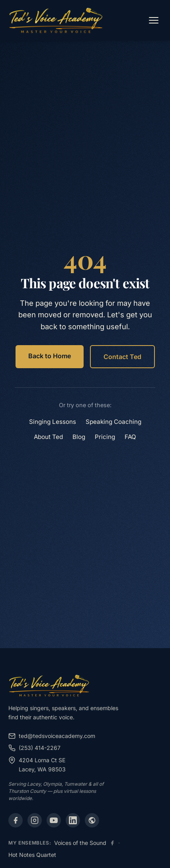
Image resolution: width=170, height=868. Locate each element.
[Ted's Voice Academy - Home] (56, 20)
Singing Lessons (53, 422)
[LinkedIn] (73, 820)
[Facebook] (16, 820)
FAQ (130, 437)
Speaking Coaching (113, 422)
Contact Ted (122, 357)
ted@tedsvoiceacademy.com (52, 736)
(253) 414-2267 (34, 748)
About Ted (48, 437)
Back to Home (50, 356)
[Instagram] (35, 820)
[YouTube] (54, 820)
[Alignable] (92, 820)
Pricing (105, 437)
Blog (79, 437)
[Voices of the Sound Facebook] (112, 843)
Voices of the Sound (80, 843)
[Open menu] (154, 20)
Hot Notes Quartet (32, 855)
